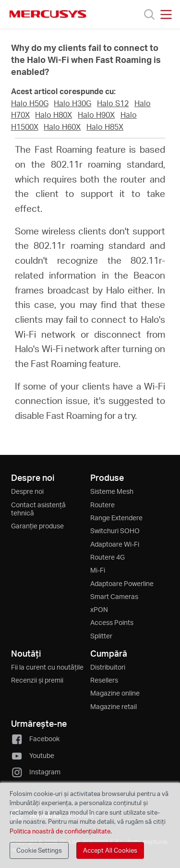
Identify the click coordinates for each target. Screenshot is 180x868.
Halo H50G (30, 103)
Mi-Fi (98, 570)
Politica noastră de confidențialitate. (61, 831)
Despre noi (27, 491)
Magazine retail (114, 706)
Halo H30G (72, 103)
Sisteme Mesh (112, 491)
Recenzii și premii (37, 680)
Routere (102, 505)
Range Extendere (116, 518)
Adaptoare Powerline (122, 583)
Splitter (101, 636)
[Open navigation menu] (166, 14)
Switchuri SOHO (115, 531)
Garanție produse (37, 526)
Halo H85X (105, 127)
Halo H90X (96, 115)
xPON (99, 609)
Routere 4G (108, 557)
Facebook (35, 739)
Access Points (112, 622)
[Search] (149, 14)
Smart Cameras (114, 596)
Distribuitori (108, 667)
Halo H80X (54, 115)
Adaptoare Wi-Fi (115, 544)
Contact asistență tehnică (38, 509)
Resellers (104, 680)
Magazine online (115, 693)
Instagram (36, 772)
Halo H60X (62, 127)
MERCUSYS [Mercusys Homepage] (48, 14)
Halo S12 (113, 103)
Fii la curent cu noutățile (47, 667)
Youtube (33, 755)
